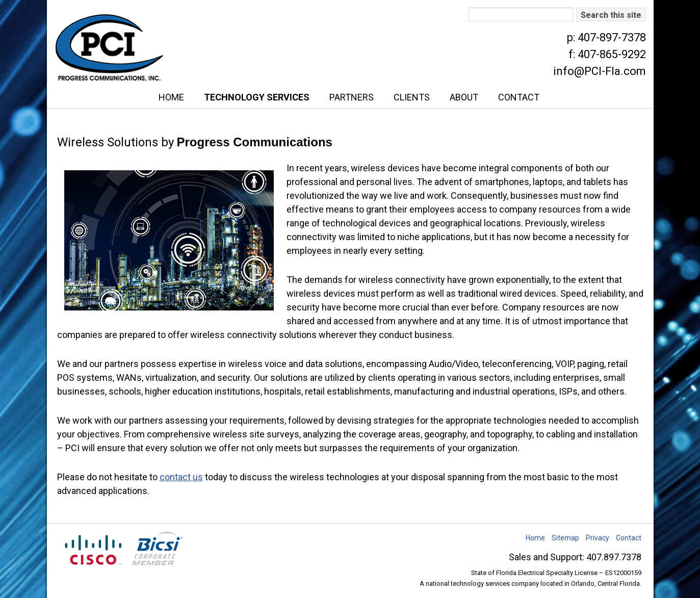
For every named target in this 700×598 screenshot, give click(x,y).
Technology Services (257, 97)
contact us (181, 477)
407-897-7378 (612, 37)
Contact (519, 97)
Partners (352, 97)
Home (171, 97)
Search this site (611, 15)
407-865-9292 (612, 54)
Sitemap (565, 538)
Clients (412, 97)
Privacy (598, 538)
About (464, 97)
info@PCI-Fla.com (600, 71)
